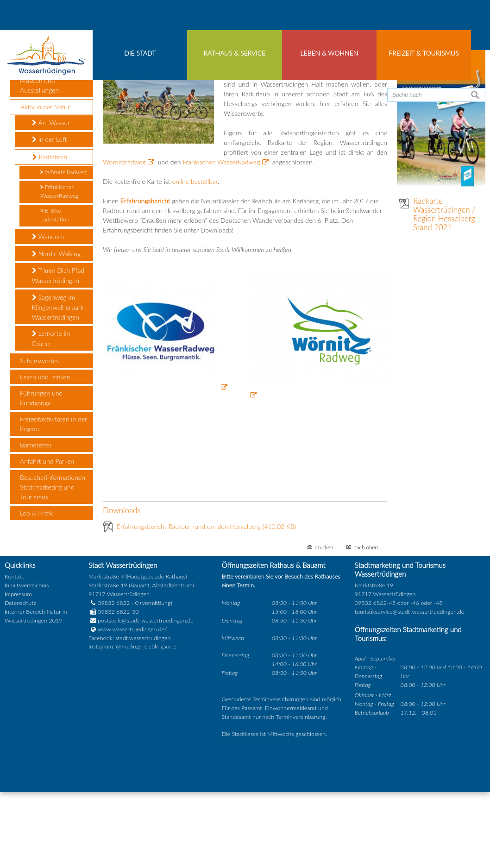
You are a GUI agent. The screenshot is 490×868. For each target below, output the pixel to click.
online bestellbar (195, 258)
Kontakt (14, 653)
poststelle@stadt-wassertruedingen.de (146, 697)
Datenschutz (20, 679)
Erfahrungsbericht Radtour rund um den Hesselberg (206, 603)
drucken (324, 623)
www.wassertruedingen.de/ (132, 706)
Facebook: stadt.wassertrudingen (129, 714)
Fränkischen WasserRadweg (221, 238)
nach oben (366, 623)
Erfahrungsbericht (145, 277)
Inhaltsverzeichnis (27, 662)
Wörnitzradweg (124, 238)
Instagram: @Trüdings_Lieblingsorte (132, 723)
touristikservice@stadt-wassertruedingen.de (410, 688)
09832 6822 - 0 (113, 679)
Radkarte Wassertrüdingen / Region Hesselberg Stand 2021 (444, 290)
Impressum (18, 670)
